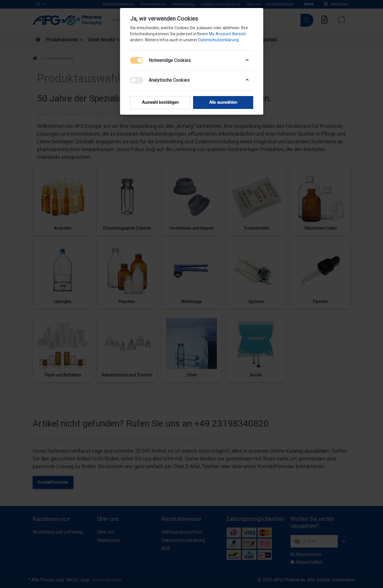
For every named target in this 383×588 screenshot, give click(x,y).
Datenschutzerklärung (218, 40)
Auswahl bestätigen (160, 102)
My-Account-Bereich (227, 34)
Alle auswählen (223, 102)
